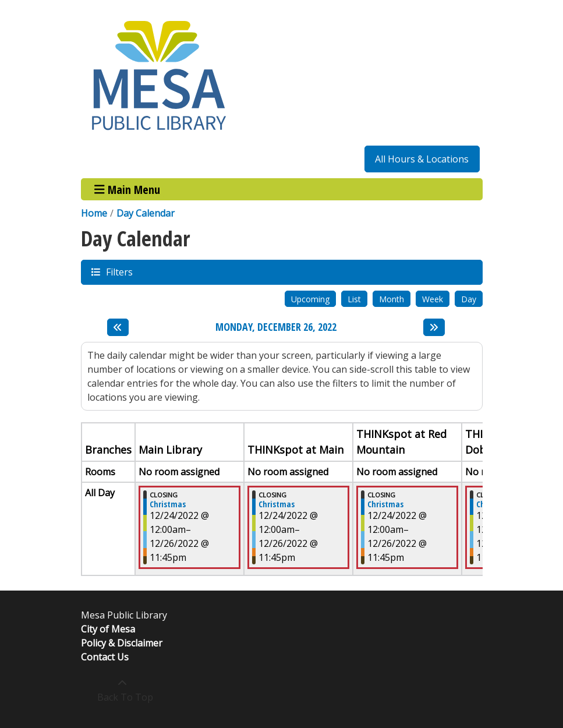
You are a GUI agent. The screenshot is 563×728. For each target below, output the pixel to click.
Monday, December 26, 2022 (276, 327)
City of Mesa (108, 629)
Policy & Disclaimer (122, 643)
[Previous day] (118, 327)
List (354, 299)
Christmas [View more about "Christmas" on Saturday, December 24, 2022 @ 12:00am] (168, 504)
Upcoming (310, 299)
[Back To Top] (123, 690)
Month (392, 299)
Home (94, 213)
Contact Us (105, 657)
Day (469, 299)
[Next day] (434, 327)
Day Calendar (146, 213)
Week (433, 299)
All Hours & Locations (422, 159)
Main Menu (127, 189)
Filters (119, 272)
